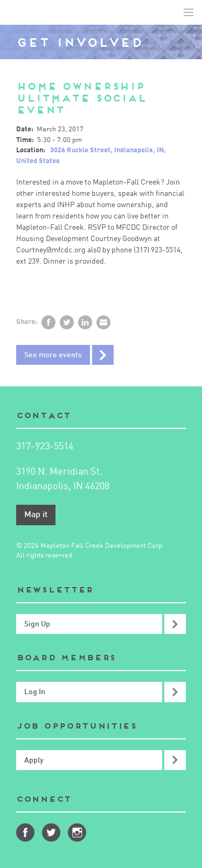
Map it (36, 515)
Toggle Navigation (189, 12)
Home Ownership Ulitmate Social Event (81, 98)
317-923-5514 (45, 447)
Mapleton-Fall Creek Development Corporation (17, 12)
